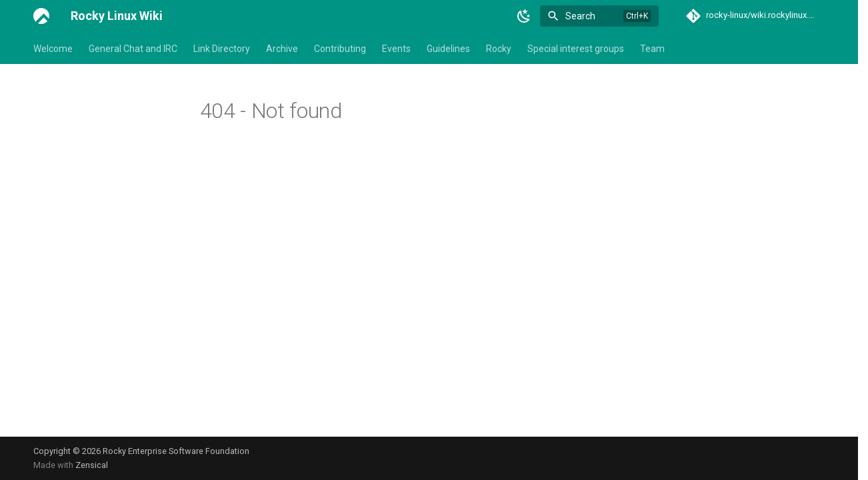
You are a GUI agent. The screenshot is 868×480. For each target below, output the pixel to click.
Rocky (499, 49)
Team (652, 49)
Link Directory (222, 49)
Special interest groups (576, 49)
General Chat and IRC (133, 49)
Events (396, 49)
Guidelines (448, 49)
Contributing (340, 49)
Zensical (92, 465)
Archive (282, 49)
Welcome (53, 49)
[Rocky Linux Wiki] (41, 16)
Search (580, 16)
